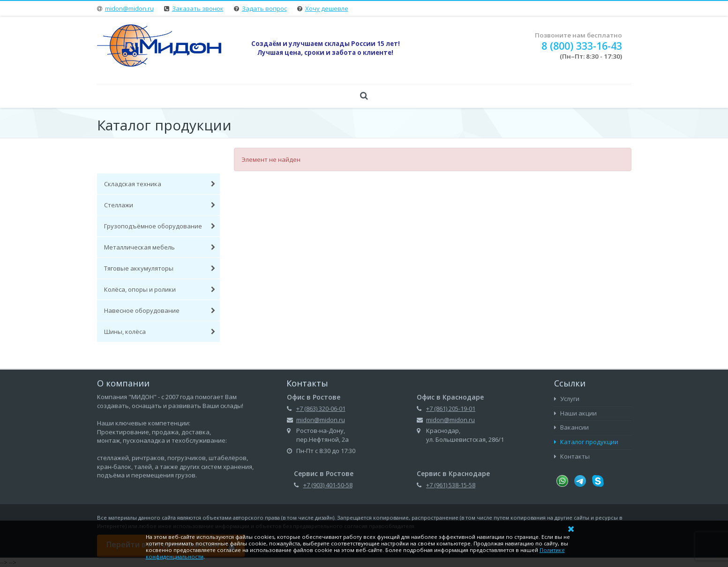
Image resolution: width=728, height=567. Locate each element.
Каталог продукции (586, 442)
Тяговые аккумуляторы (160, 268)
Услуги (567, 399)
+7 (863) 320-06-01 (321, 408)
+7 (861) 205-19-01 (451, 408)
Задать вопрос (264, 8)
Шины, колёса (160, 332)
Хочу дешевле (327, 8)
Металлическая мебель (160, 247)
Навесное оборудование (160, 310)
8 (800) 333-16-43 (582, 46)
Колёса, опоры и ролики (160, 289)
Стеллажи (160, 205)
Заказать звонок (198, 8)
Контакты (572, 456)
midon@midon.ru (129, 8)
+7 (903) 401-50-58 (328, 485)
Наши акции (575, 413)
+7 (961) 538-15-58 (451, 485)
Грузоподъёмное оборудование (160, 226)
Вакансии (571, 427)
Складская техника (160, 184)
